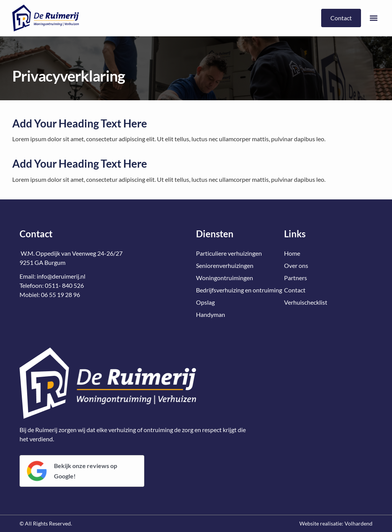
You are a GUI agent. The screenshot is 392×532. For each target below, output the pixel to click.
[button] (373, 18)
